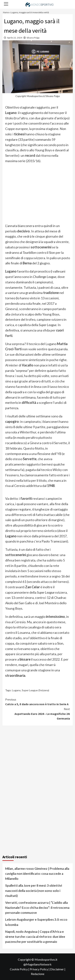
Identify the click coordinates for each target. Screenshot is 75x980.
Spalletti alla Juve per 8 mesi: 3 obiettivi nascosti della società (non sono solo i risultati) (34, 890)
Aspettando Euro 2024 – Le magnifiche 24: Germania (38, 713)
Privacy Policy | (40, 969)
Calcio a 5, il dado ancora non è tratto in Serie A (38, 702)
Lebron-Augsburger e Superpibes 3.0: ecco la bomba (36, 922)
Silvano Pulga (33, 38)
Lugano (16, 690)
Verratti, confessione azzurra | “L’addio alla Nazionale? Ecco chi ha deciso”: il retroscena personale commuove (37, 908)
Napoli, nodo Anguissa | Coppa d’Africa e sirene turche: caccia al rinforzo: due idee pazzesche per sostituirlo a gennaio (35, 937)
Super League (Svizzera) (35, 690)
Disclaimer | (58, 969)
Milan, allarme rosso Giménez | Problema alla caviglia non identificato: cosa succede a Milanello (37, 874)
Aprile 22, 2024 (15, 38)
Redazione (38, 974)
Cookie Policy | (20, 969)
